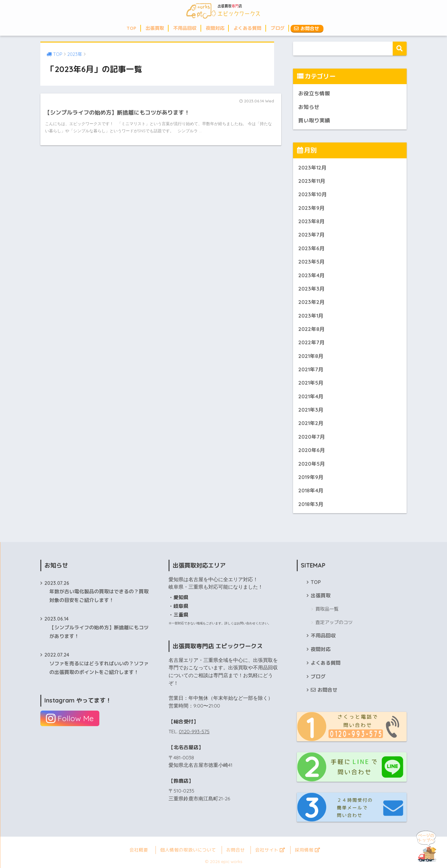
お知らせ (309, 107)
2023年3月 (312, 289)
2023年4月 (312, 275)
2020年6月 (312, 450)
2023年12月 (312, 167)
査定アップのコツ (334, 622)
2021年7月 (311, 369)
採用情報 (307, 850)
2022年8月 (312, 329)
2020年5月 (312, 464)
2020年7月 (312, 437)
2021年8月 (311, 356)
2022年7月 (312, 342)
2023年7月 (312, 235)
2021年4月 (311, 396)
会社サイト (270, 850)
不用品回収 (185, 28)
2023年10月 (313, 194)
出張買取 (155, 28)
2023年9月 (312, 208)
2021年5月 (311, 383)
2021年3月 (311, 410)
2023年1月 (311, 316)
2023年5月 (312, 262)
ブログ (278, 28)
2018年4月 (311, 490)
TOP (131, 28)
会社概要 (139, 850)
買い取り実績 (314, 120)
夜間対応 (215, 28)
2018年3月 (311, 504)
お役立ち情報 (314, 93)
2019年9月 (311, 477)
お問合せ (307, 28)
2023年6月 (312, 248)
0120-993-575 (194, 731)
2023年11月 (312, 181)
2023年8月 (312, 221)
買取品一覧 (327, 609)
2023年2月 (312, 302)
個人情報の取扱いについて (188, 850)
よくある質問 (247, 28)
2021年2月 (311, 423)
